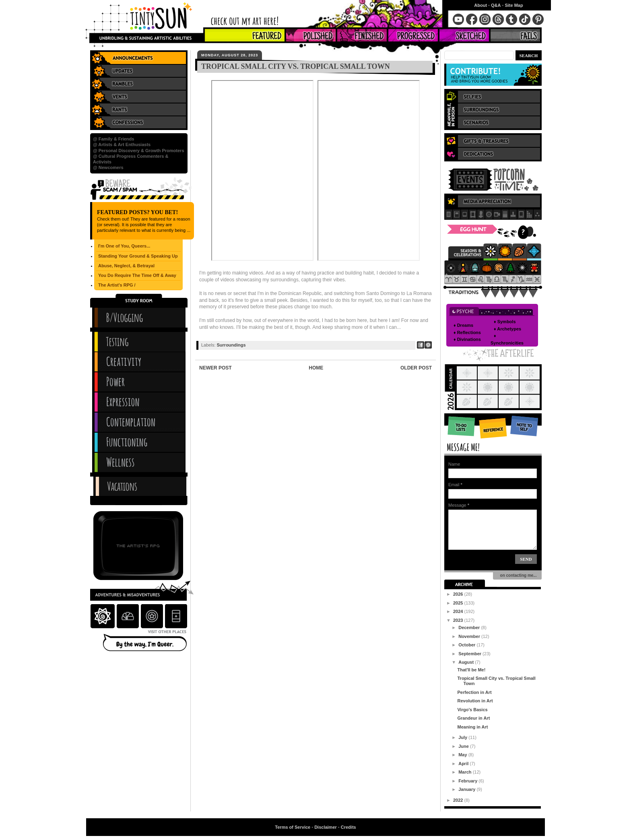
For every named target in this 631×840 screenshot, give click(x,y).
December (470, 627)
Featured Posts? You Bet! (137, 212)
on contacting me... (517, 575)
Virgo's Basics (472, 710)
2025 (459, 603)
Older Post (416, 368)
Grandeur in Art (473, 718)
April (464, 764)
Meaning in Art (472, 727)
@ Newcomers (108, 167)
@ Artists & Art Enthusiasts (122, 144)
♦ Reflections (467, 332)
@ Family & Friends (113, 139)
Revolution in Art (475, 701)
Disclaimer (326, 827)
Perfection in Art (474, 692)
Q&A (496, 5)
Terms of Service (293, 827)
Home (316, 368)
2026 (459, 594)
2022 (459, 800)
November (470, 636)
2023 (459, 620)
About (480, 5)
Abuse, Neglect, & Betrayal (126, 266)
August (467, 662)
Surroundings (231, 345)
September (470, 654)
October (467, 645)
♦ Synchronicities (507, 339)
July (463, 737)
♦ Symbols (505, 322)
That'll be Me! (471, 670)
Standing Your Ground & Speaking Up (138, 256)
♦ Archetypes (507, 329)
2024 (459, 611)
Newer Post (215, 368)
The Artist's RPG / (117, 285)
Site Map (514, 5)
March (465, 772)
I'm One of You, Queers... (124, 246)
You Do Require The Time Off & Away (137, 275)
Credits (348, 827)
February (468, 781)
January (467, 789)
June (464, 746)
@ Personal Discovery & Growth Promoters (139, 151)
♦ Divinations (467, 339)
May (463, 755)
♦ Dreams (463, 325)
